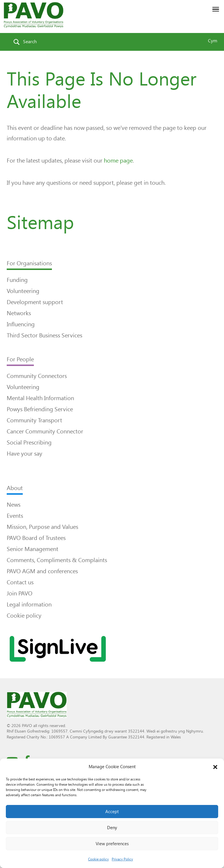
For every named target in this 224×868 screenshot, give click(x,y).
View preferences (112, 844)
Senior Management (33, 549)
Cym (213, 41)
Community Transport (34, 420)
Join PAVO (20, 593)
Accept (112, 812)
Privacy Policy (122, 859)
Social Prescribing (29, 442)
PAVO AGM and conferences (42, 571)
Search (30, 42)
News (14, 505)
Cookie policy (98, 859)
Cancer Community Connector (45, 431)
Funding (17, 280)
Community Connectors (37, 376)
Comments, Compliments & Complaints (57, 560)
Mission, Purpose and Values (42, 527)
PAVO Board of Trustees (36, 538)
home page (118, 161)
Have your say (24, 454)
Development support (35, 302)
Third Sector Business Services (44, 335)
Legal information (29, 604)
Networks (19, 313)
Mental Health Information (40, 398)
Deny (112, 828)
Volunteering (23, 291)
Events (15, 516)
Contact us (20, 582)
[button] (215, 767)
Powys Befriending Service (40, 409)
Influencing (21, 324)
